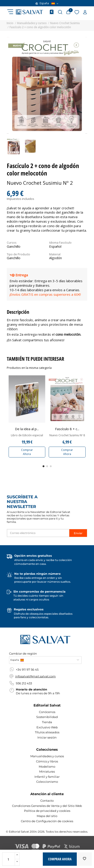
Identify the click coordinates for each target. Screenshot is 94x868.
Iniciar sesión (47, 737)
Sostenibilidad (47, 717)
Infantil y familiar (47, 777)
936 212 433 (24, 683)
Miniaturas (47, 771)
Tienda (47, 722)
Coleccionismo (47, 782)
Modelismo (47, 766)
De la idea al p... (27, 429)
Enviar (78, 533)
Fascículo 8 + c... (67, 429)
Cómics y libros (47, 761)
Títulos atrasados (47, 732)
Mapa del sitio (47, 816)
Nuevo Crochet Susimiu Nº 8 (67, 435)
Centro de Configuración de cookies (47, 821)
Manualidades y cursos (47, 756)
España (47, 3)
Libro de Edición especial (27, 435)
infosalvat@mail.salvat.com (35, 676)
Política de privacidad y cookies (47, 811)
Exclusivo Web (47, 727)
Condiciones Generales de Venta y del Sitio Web (47, 806)
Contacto (47, 801)
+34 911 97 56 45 (27, 669)
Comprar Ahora (27, 452)
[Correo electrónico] (38, 533)
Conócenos (47, 712)
